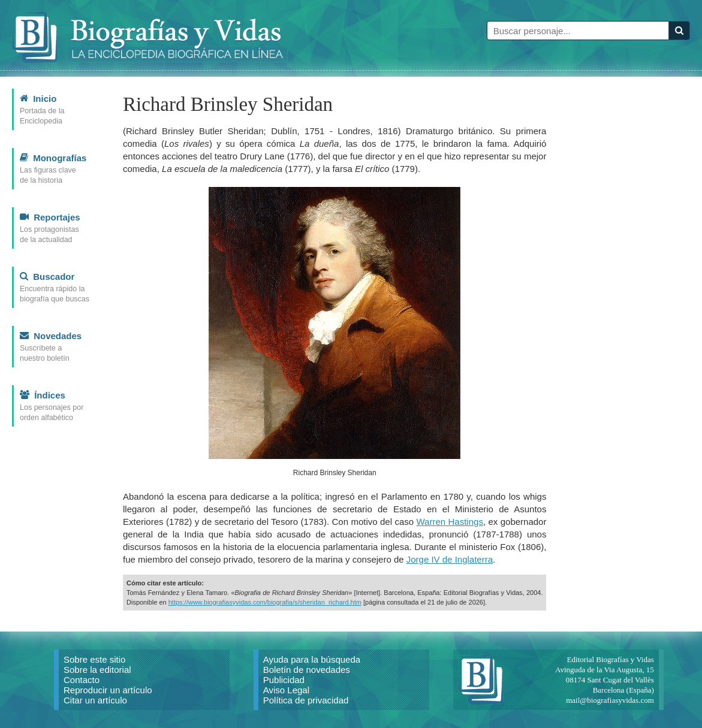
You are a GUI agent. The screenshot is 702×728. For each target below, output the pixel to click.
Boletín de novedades (307, 670)
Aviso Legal (286, 690)
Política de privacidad (306, 700)
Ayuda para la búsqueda (312, 659)
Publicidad (284, 680)
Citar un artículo (95, 700)
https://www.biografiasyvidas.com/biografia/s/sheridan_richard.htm (265, 602)
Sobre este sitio (94, 659)
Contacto (82, 680)
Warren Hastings (450, 522)
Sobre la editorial (97, 670)
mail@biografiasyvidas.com (610, 700)
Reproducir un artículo (108, 690)
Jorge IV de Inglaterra (450, 559)
